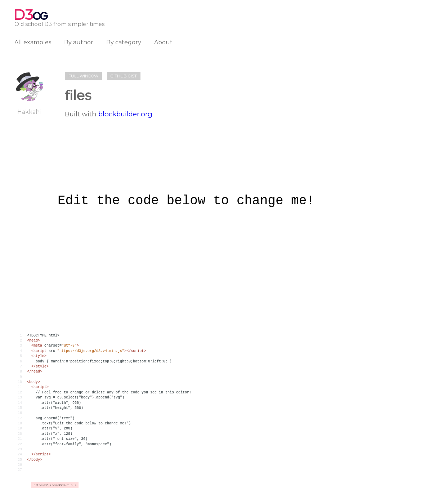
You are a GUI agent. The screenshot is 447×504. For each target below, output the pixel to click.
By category (124, 42)
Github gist (124, 76)
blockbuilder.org (125, 114)
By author (79, 42)
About (163, 42)
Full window (83, 76)
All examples (33, 42)
